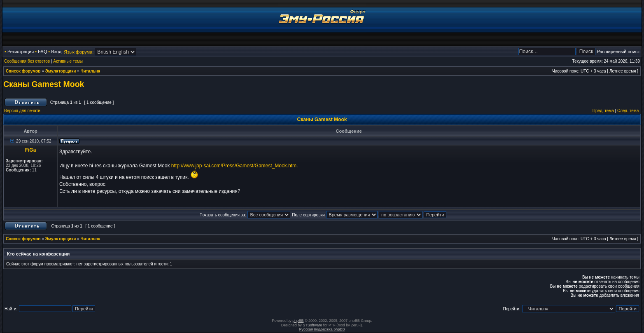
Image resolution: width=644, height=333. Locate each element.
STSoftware (312, 325)
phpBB (298, 321)
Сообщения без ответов (27, 61)
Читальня (91, 71)
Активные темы (68, 61)
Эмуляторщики (61, 71)
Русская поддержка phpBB (322, 329)
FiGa (31, 150)
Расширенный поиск (618, 52)
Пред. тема (603, 111)
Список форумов (23, 71)
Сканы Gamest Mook (44, 84)
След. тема (628, 111)
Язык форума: (79, 52)
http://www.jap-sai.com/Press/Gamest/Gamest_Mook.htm (234, 166)
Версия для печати (22, 111)
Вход (56, 52)
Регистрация (21, 52)
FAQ (42, 52)
